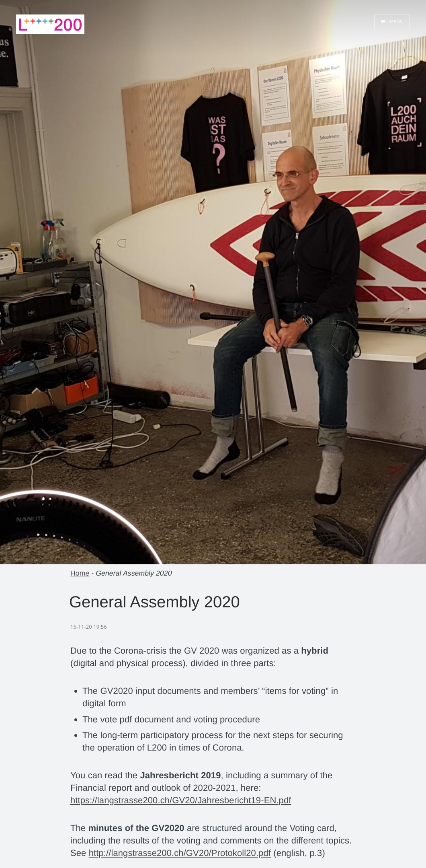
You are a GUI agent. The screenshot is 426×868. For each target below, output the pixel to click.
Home (80, 573)
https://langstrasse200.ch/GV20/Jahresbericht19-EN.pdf (181, 800)
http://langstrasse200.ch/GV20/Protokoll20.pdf (180, 853)
